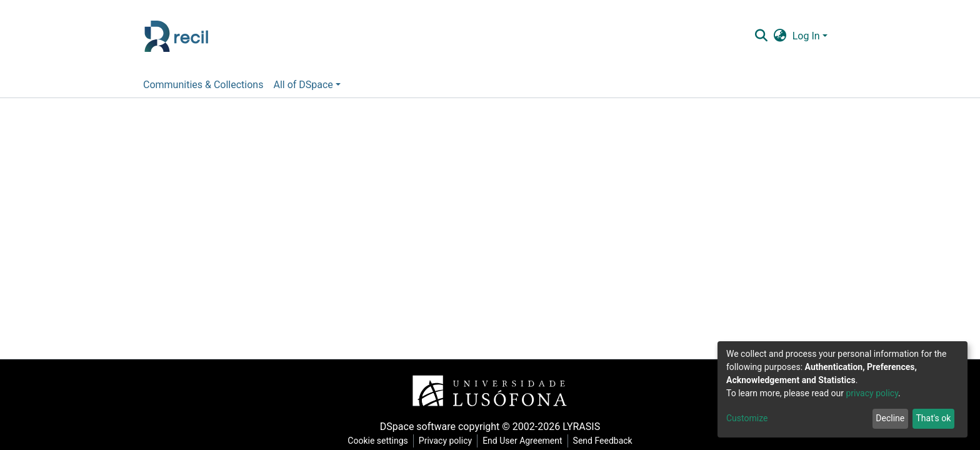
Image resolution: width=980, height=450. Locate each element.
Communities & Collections (203, 85)
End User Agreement (522, 441)
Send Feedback (603, 441)
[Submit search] (761, 36)
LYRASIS (581, 427)
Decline (890, 418)
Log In (806, 36)
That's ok (933, 418)
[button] (780, 36)
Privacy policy (445, 441)
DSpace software (418, 427)
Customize (747, 418)
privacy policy (872, 393)
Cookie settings (378, 441)
